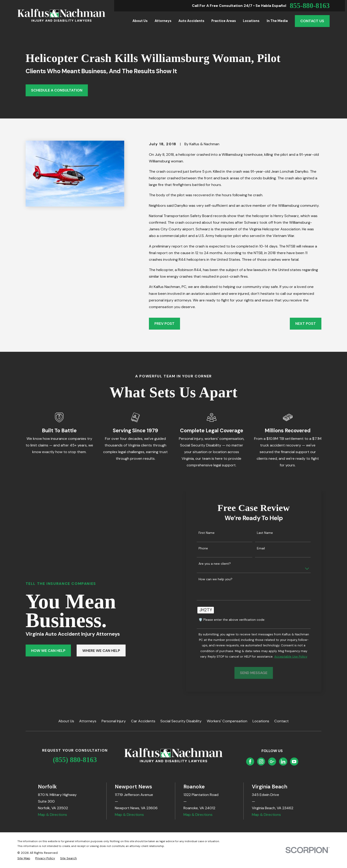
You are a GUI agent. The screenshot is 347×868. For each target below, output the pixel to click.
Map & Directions (52, 815)
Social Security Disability (181, 721)
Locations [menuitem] (251, 21)
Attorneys (88, 721)
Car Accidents (143, 721)
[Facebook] (250, 762)
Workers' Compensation (227, 721)
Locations (261, 721)
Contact (281, 721)
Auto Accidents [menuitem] (191, 21)
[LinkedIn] (283, 762)
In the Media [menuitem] (277, 21)
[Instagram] (261, 762)
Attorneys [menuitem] (163, 21)
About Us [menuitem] (140, 21)
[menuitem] (24, 858)
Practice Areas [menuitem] (224, 21)
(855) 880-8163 (75, 760)
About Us (66, 721)
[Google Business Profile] (272, 762)
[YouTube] (294, 762)
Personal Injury (114, 721)
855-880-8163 (310, 6)
